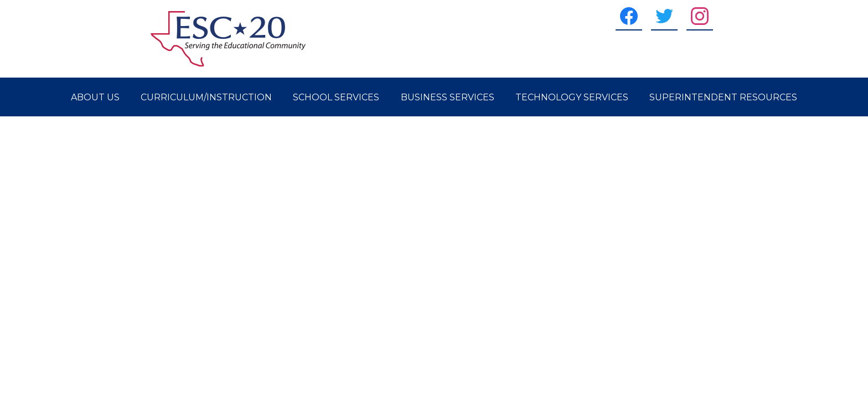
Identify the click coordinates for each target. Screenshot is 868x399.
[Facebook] (629, 16)
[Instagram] (700, 16)
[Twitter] (664, 16)
